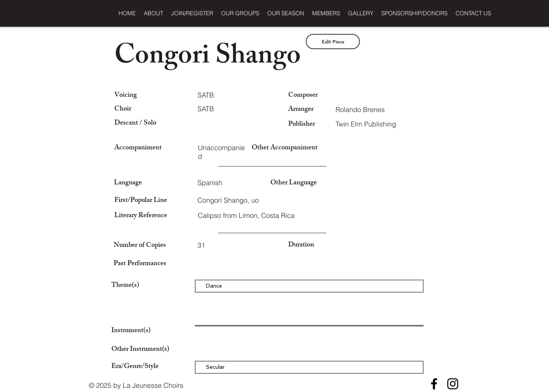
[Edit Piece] (333, 42)
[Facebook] (434, 384)
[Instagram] (453, 384)
